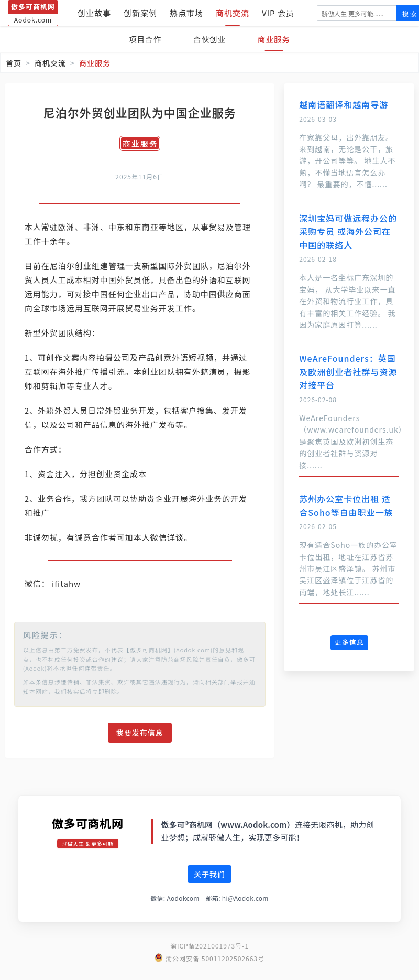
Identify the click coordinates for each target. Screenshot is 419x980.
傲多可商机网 (88, 837)
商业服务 (277, 39)
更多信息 (349, 642)
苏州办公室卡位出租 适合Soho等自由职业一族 (346, 505)
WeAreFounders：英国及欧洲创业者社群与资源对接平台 (348, 371)
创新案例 (140, 13)
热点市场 (186, 13)
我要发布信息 (140, 747)
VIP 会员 (278, 13)
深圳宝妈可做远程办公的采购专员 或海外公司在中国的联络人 (348, 231)
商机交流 (233, 13)
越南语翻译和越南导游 (344, 104)
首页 (14, 63)
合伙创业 (210, 39)
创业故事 (94, 13)
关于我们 (210, 888)
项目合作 (142, 39)
